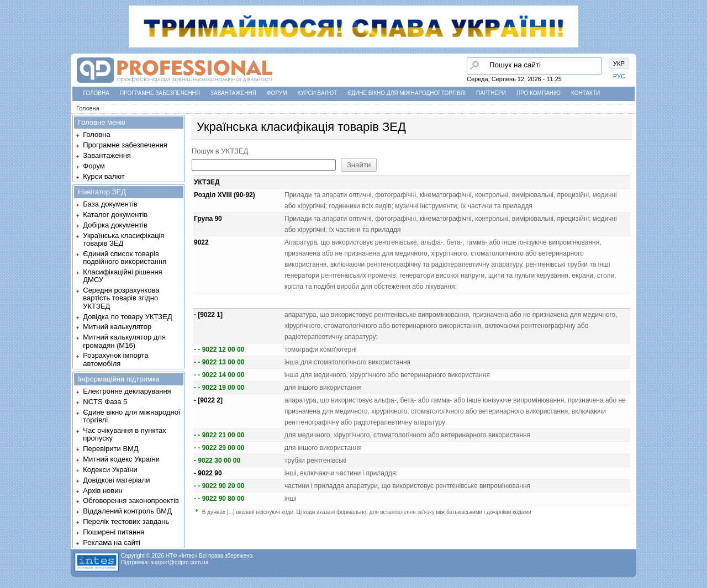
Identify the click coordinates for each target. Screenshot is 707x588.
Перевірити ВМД (110, 449)
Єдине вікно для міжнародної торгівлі (407, 93)
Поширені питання (114, 532)
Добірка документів (115, 225)
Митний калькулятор (117, 327)
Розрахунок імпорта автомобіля (115, 359)
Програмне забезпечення (160, 93)
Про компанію (539, 93)
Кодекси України (110, 470)
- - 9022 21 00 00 (219, 435)
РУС (619, 76)
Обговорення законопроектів (131, 500)
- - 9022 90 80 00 (219, 499)
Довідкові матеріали (116, 480)
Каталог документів (115, 214)
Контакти (585, 93)
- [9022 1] (208, 315)
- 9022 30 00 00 (217, 460)
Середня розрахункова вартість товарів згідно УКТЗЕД (121, 298)
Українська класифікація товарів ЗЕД (123, 239)
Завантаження (233, 93)
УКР (619, 63)
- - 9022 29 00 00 (219, 448)
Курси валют (317, 93)
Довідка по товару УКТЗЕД (127, 317)
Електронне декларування (127, 391)
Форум (277, 93)
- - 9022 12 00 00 (219, 349)
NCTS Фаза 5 (105, 402)
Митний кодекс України (121, 459)
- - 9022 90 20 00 (219, 486)
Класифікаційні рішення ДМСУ (122, 276)
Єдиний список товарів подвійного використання (125, 258)
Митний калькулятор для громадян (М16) (124, 341)
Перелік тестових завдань (126, 521)
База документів (110, 204)
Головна (96, 93)
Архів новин (102, 491)
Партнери (491, 93)
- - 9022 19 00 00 (219, 388)
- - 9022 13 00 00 (219, 362)
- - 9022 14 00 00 (219, 375)
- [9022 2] (208, 400)
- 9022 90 (208, 473)
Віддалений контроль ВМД (127, 511)
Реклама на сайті (112, 542)
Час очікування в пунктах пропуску (125, 434)
